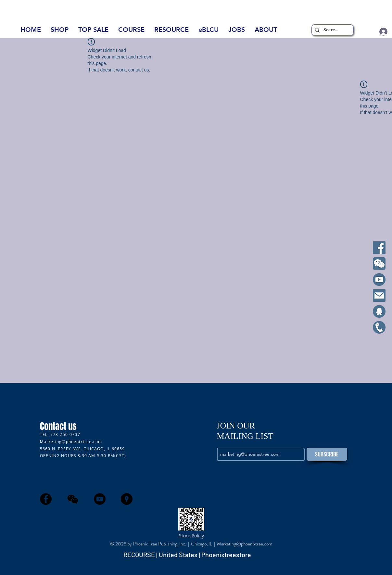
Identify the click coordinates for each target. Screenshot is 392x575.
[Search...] (332, 30)
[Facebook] (379, 248)
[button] (266, 32)
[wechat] (73, 499)
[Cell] (379, 327)
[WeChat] (379, 264)
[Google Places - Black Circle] (127, 499)
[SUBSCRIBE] (327, 454)
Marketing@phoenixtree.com (71, 441)
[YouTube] (379, 280)
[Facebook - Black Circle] (46, 499)
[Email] (379, 295)
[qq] (379, 311)
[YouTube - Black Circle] (100, 499)
